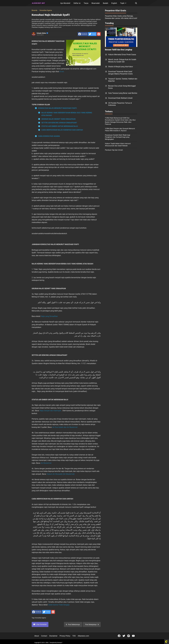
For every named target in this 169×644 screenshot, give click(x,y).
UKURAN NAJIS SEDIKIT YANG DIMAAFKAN (58, 119)
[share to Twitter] (92, 34)
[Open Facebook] (119, 636)
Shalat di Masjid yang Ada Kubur (121, 67)
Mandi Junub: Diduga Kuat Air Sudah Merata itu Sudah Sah (122, 61)
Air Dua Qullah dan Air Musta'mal (65, 427)
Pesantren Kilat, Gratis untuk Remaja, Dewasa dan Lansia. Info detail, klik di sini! (121, 17)
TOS (74, 636)
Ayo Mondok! (65, 3)
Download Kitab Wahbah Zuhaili (120, 98)
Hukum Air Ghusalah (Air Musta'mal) (61, 474)
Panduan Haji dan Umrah (114, 150)
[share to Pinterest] (99, 34)
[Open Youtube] (133, 636)
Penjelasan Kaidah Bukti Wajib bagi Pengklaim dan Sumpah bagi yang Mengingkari (118, 137)
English (114, 3)
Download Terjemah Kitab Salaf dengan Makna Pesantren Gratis (120, 73)
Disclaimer (53, 636)
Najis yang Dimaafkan (49, 316)
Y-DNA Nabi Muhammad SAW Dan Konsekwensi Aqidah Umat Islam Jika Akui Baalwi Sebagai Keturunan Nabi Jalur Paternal (120, 121)
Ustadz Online (42, 33)
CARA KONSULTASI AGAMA (49, 136)
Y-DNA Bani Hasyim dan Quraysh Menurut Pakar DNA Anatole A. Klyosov (120, 130)
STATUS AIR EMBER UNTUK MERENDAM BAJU (60, 126)
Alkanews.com (83, 636)
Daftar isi (77, 3)
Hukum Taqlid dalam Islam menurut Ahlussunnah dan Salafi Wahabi (118, 145)
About (37, 636)
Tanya (86, 3)
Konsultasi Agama (41, 618)
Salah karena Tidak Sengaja (59, 605)
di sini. (62, 72)
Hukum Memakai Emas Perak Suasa (122, 55)
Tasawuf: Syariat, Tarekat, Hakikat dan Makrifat (123, 80)
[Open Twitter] (124, 636)
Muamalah (96, 3)
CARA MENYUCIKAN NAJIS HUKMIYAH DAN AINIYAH (62, 130)
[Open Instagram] (129, 636)
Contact (44, 636)
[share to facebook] (83, 34)
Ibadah (106, 3)
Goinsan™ (60, 643)
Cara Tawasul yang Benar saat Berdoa (123, 93)
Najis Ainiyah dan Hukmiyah (50, 411)
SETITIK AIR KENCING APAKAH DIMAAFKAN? (59, 123)
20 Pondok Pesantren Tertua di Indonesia (120, 104)
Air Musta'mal (46, 463)
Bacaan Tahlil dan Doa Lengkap (119, 50)
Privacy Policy (65, 636)
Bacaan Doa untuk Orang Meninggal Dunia (122, 87)
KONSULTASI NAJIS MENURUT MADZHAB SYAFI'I (57, 108)
